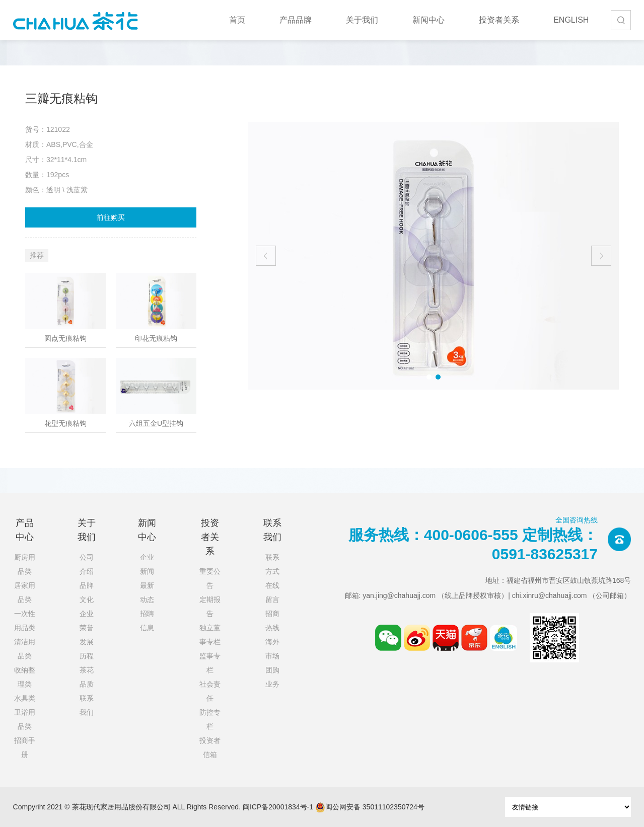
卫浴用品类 (25, 719)
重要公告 (210, 578)
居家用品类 (25, 592)
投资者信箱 (210, 747)
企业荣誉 (87, 621)
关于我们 (362, 20)
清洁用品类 (25, 649)
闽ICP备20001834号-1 (278, 807)
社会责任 (210, 691)
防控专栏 (210, 719)
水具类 (25, 698)
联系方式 (272, 564)
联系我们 (87, 705)
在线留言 (272, 592)
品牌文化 (87, 592)
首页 (237, 20)
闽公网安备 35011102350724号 (370, 807)
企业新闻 (147, 564)
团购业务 (272, 677)
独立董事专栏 (210, 635)
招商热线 (272, 621)
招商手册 (25, 747)
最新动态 (147, 592)
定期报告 (210, 607)
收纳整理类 (25, 677)
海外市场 (272, 649)
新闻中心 (428, 20)
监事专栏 (210, 663)
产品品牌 (296, 20)
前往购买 (111, 217)
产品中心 (25, 530)
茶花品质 (87, 677)
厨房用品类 (25, 564)
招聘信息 (147, 621)
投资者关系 (499, 20)
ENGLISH (571, 20)
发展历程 (87, 649)
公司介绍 (87, 564)
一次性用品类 (25, 621)
